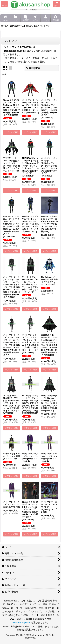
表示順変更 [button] (33, 68)
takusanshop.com (15, 51)
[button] (4, 4)
